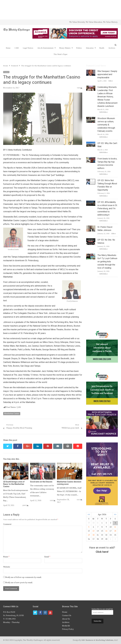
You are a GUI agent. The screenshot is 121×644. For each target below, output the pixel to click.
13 (93, 531)
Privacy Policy (68, 629)
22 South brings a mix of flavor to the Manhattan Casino (14, 484)
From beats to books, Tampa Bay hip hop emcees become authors (107, 163)
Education (90, 48)
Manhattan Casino (12, 414)
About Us (66, 619)
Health (102, 48)
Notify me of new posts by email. (19, 583)
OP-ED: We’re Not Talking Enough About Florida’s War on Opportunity (107, 185)
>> (115, 515)
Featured (6, 72)
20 (93, 535)
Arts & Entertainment (45, 48)
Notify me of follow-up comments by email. (23, 577)
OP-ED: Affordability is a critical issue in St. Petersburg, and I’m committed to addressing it (107, 209)
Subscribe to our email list (102, 609)
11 (115, 527)
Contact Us (67, 616)
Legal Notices (28, 48)
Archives (112, 48)
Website (7, 567)
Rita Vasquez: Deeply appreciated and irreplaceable (107, 74)
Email (47, 557)
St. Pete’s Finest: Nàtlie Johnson (105, 229)
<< (89, 515)
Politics (79, 48)
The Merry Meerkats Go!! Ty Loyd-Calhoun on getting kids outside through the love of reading (107, 262)
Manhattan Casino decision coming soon (69, 483)
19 (89, 535)
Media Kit (66, 626)
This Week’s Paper (60, 54)
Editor (111, 81)
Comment (7, 524)
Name (6, 557)
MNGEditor (104, 112)
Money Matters (65, 48)
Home (8, 48)
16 (106, 531)
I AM (17, 48)
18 (115, 531)
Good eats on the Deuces (41, 482)
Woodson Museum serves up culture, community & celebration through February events (106, 125)
